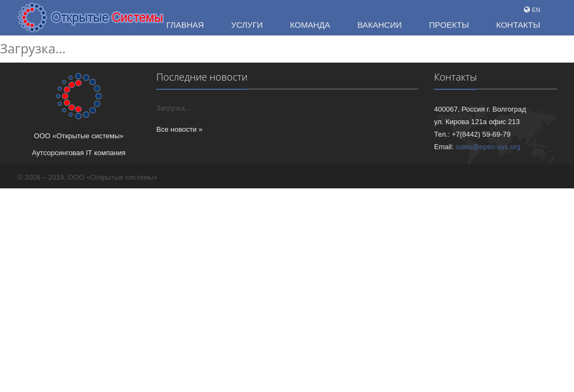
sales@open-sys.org (488, 147)
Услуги (247, 25)
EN (536, 10)
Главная (185, 25)
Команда (310, 25)
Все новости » (179, 129)
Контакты (518, 25)
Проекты (449, 25)
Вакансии (379, 25)
